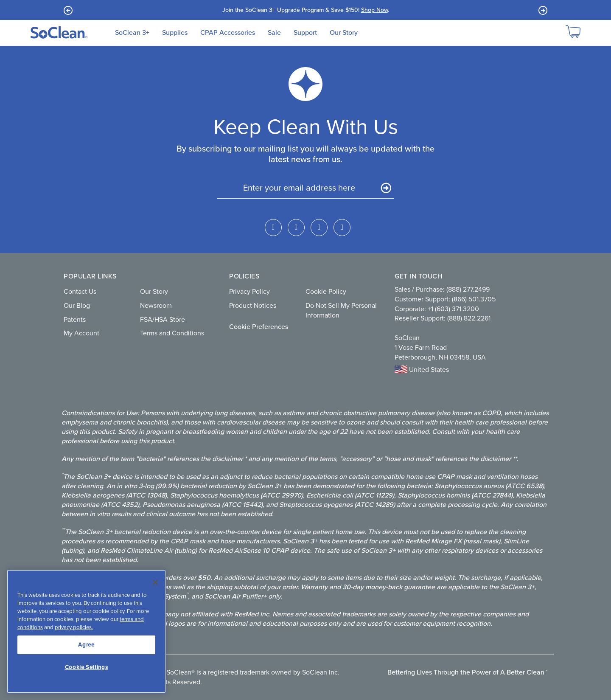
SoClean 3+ (132, 33)
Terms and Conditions (172, 333)
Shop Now (374, 10)
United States (422, 370)
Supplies (175, 33)
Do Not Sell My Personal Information (341, 310)
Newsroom (156, 305)
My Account (81, 333)
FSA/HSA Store (163, 319)
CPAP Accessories (228, 33)
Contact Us (80, 291)
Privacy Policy (249, 291)
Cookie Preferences (259, 327)
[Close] (155, 582)
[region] (86, 631)
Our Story (344, 33)
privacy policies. (74, 627)
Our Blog (77, 305)
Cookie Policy (326, 291)
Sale (274, 33)
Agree (86, 645)
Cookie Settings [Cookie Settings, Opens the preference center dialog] (87, 667)
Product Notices (253, 305)
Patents (75, 319)
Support (305, 33)
